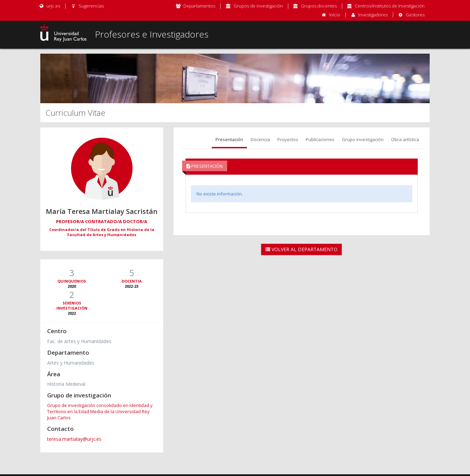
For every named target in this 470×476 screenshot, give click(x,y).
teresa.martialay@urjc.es (74, 439)
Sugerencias (87, 6)
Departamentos (199, 6)
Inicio (335, 15)
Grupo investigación (363, 139)
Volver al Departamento (301, 249)
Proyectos (288, 139)
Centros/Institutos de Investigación (390, 6)
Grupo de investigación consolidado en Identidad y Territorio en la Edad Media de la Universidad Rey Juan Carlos (100, 411)
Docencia (260, 139)
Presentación (229, 139)
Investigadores (373, 15)
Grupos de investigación (258, 6)
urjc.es (49, 6)
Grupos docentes (319, 6)
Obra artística (405, 139)
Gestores (415, 15)
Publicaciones (320, 139)
